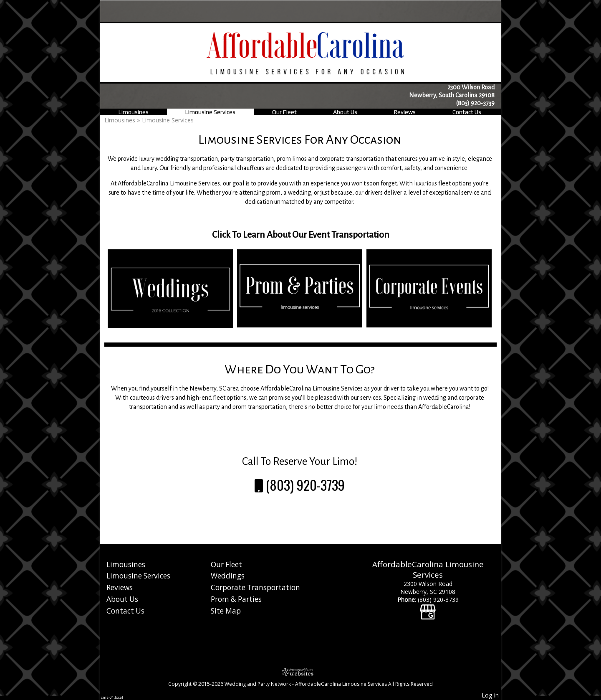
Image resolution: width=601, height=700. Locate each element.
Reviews (405, 112)
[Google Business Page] (428, 607)
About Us (345, 112)
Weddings (228, 576)
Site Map (226, 611)
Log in (490, 695)
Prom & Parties (236, 599)
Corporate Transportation (255, 587)
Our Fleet (284, 112)
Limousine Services (210, 112)
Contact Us (467, 112)
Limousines (134, 112)
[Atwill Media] (300, 672)
